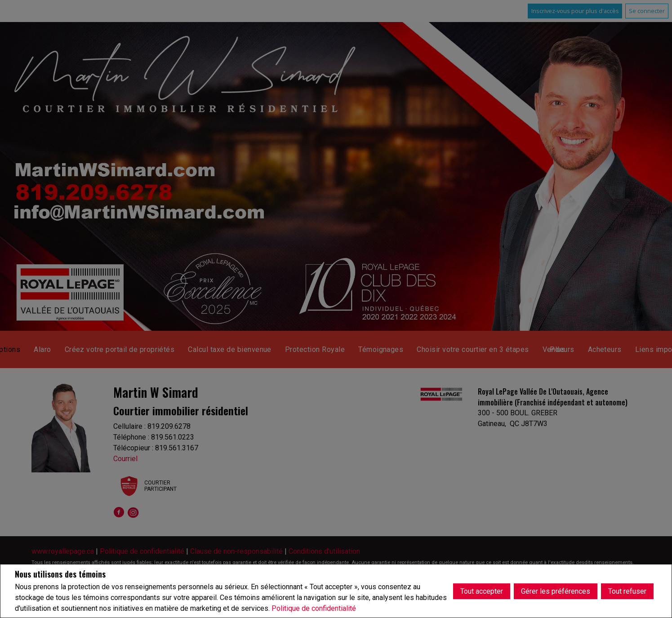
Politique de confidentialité (314, 608)
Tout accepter (482, 591)
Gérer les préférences (556, 591)
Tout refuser (627, 591)
